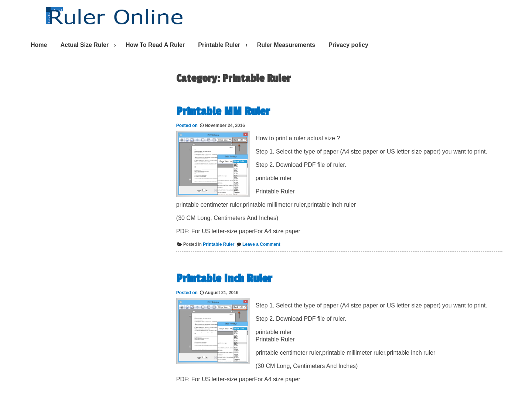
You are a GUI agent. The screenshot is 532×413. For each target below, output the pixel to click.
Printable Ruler (219, 45)
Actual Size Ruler (84, 45)
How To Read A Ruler (155, 45)
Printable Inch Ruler (224, 279)
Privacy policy (348, 45)
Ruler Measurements (286, 45)
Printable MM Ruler (223, 111)
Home (39, 45)
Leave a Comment (261, 244)
